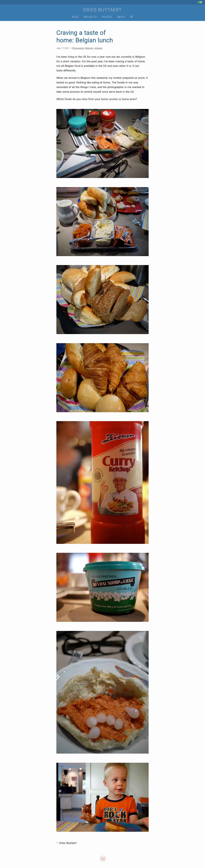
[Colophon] (102, 861)
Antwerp (98, 48)
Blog (75, 17)
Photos (107, 17)
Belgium (89, 48)
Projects (90, 17)
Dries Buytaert (103, 10)
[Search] (132, 17)
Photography (78, 48)
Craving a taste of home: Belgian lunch (85, 37)
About (121, 17)
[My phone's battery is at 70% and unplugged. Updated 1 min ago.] (200, 2)
